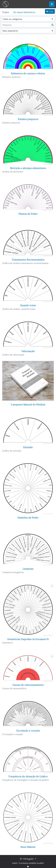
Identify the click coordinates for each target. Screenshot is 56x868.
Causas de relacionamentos (28, 684)
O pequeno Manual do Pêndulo (28, 404)
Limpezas (28, 568)
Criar (50, 11)
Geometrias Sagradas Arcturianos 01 (28, 639)
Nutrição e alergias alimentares (28, 168)
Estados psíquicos (28, 119)
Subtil (15, 863)
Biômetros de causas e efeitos (28, 73)
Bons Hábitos (28, 846)
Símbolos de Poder (28, 517)
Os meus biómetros (24, 12)
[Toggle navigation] (52, 4)
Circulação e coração (28, 730)
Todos (6, 12)
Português (27, 859)
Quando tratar (28, 305)
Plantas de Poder (28, 214)
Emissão (28, 447)
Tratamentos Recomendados (28, 259)
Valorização (28, 351)
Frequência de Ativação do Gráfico (28, 776)
